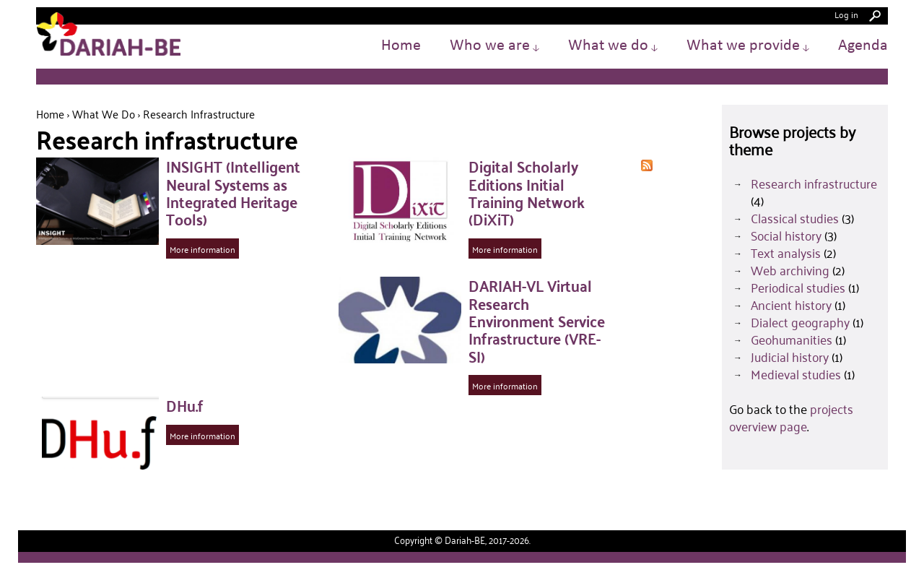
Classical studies (795, 218)
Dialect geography (800, 322)
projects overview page (791, 418)
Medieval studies (796, 374)
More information (202, 249)
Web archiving (790, 270)
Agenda (863, 46)
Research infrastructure (814, 183)
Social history (786, 236)
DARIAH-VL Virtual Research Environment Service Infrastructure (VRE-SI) (537, 320)
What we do (613, 46)
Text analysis (786, 253)
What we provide (748, 46)
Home (401, 46)
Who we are (494, 46)
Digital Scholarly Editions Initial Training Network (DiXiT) (527, 193)
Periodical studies (798, 288)
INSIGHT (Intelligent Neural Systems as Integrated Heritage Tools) (233, 193)
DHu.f (185, 405)
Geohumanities (792, 340)
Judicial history (790, 357)
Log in (846, 14)
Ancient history (791, 305)
